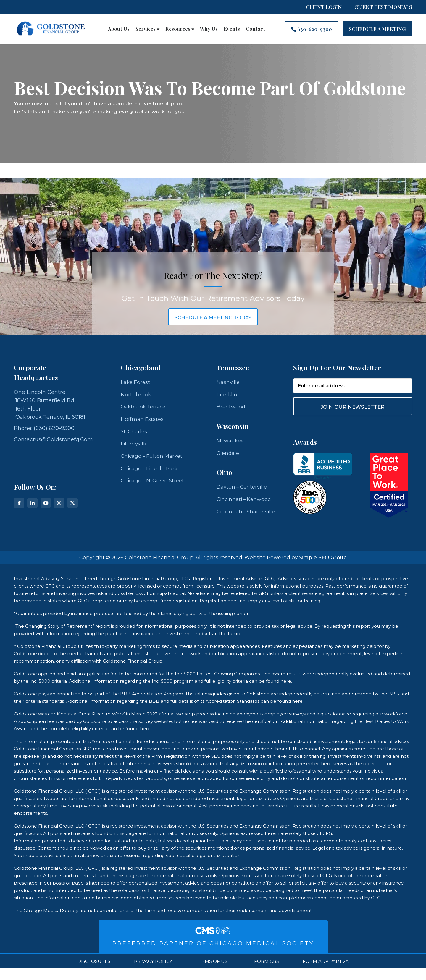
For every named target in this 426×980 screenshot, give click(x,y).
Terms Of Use (213, 973)
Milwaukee (231, 442)
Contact (255, 29)
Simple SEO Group (323, 569)
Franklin (227, 395)
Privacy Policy (153, 973)
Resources (180, 29)
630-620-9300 (312, 29)
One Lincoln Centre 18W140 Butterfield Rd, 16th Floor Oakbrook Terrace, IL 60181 (50, 405)
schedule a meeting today (213, 317)
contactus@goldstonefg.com (53, 439)
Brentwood (231, 408)
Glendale (229, 455)
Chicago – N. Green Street (155, 484)
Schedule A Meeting (377, 29)
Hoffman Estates (143, 421)
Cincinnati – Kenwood (246, 502)
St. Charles (135, 433)
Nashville (229, 382)
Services (147, 29)
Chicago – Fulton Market (153, 459)
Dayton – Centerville (243, 489)
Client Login (324, 7)
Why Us (209, 29)
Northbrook (136, 395)
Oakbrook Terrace (145, 408)
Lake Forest (136, 382)
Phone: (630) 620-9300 (44, 428)
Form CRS (267, 973)
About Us (119, 29)
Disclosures (94, 973)
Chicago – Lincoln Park (151, 471)
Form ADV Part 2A (326, 973)
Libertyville (135, 446)
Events (232, 29)
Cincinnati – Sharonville (232, 519)
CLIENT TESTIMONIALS (383, 7)
